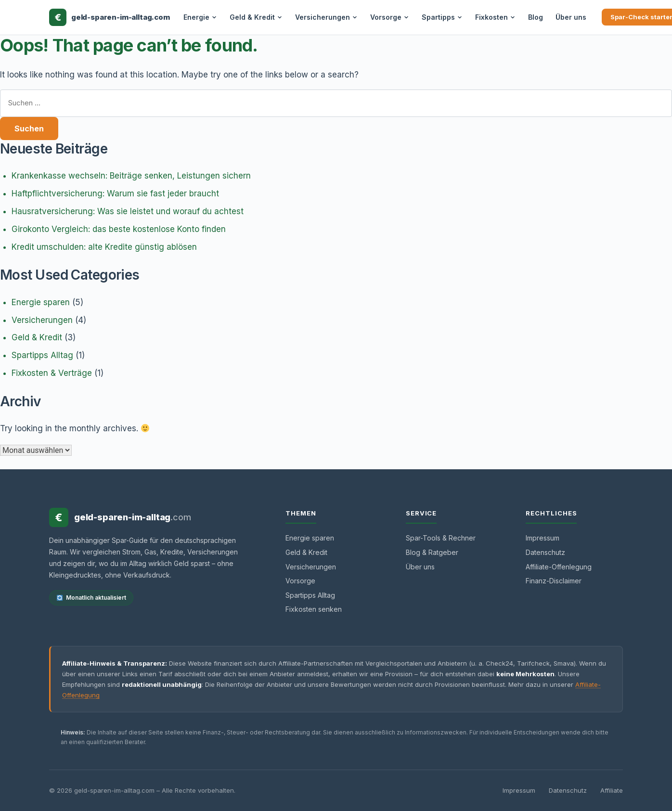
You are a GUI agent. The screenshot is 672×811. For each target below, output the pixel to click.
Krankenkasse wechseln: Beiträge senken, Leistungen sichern (131, 176)
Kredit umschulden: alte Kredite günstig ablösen (104, 247)
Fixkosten (495, 17)
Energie (200, 17)
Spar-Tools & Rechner (441, 538)
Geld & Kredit (256, 17)
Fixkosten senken (314, 609)
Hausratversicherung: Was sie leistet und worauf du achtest (128, 211)
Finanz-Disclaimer (554, 581)
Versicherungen (326, 17)
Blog (536, 17)
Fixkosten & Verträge (52, 373)
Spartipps (442, 17)
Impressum (543, 538)
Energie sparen (41, 302)
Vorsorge (390, 17)
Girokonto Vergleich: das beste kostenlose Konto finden (119, 229)
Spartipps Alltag (42, 355)
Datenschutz (545, 552)
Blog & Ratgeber (432, 552)
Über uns (571, 17)
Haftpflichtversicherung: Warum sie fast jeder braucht (115, 193)
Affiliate (612, 790)
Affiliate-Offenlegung (559, 567)
